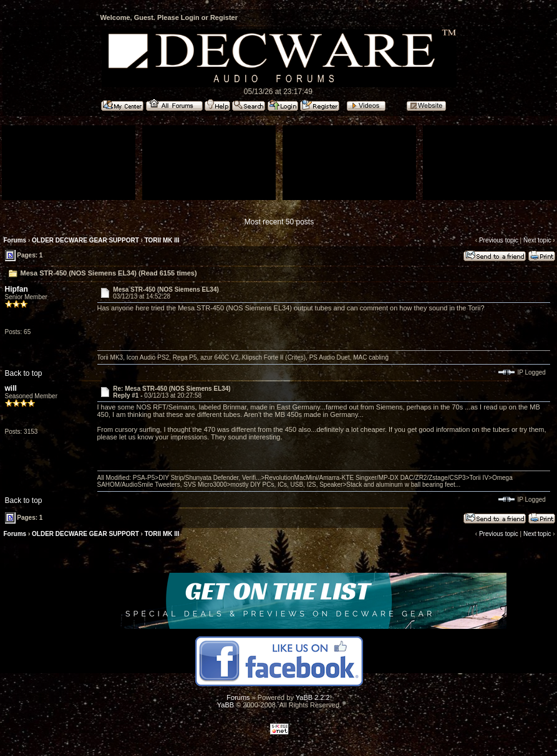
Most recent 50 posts (279, 222)
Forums (15, 240)
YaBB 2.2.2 (313, 697)
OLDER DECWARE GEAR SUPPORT (85, 240)
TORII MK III (162, 240)
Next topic (537, 240)
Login (190, 17)
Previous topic (499, 240)
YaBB (225, 705)
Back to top (24, 373)
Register (224, 17)
